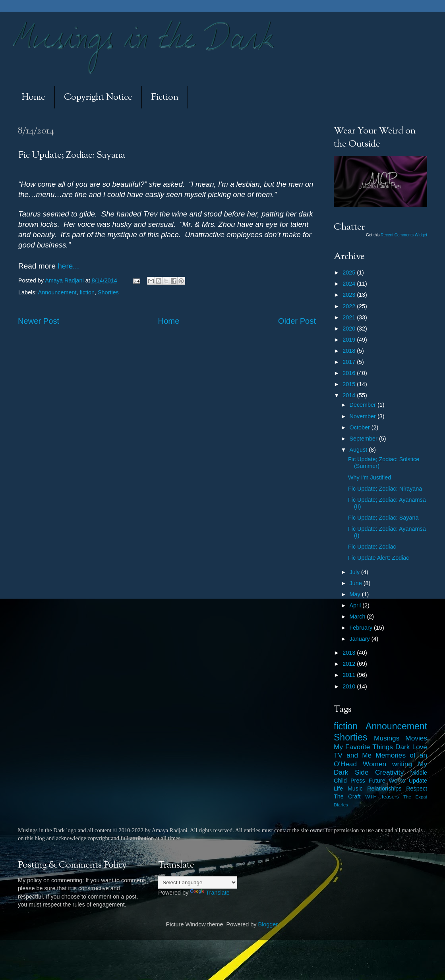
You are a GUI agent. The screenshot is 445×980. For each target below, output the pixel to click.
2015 (350, 384)
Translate (210, 893)
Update (418, 781)
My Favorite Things (363, 747)
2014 (350, 395)
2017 (350, 362)
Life (338, 789)
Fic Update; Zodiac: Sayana (383, 518)
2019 (350, 340)
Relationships (384, 789)
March (358, 617)
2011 (350, 675)
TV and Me (353, 755)
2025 (350, 273)
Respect (417, 789)
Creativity (389, 772)
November (364, 416)
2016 (350, 373)
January (361, 639)
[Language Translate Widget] (198, 882)
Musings (387, 738)
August (359, 450)
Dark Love (411, 747)
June (357, 583)
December (364, 405)
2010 (350, 686)
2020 (350, 329)
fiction (87, 292)
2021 (350, 317)
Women (374, 764)
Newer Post (39, 321)
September (364, 439)
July (356, 572)
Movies (416, 738)
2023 (350, 295)
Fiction (165, 98)
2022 (350, 306)
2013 (350, 653)
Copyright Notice (98, 98)
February (362, 628)
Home (33, 98)
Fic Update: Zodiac (372, 547)
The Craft (347, 796)
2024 (350, 284)
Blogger (268, 924)
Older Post (297, 321)
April (356, 605)
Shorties (108, 292)
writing (402, 764)
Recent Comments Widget (404, 235)
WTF (371, 797)
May (356, 594)
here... (67, 266)
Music (355, 789)
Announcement (57, 292)
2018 (350, 351)
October (361, 427)
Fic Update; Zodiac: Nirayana (385, 489)
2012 (350, 664)
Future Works (387, 781)
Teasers (390, 797)
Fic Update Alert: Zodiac (379, 558)
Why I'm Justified (370, 477)
